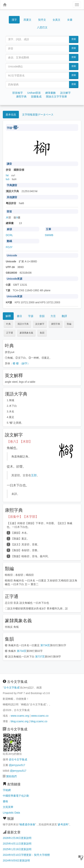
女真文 (56, 20)
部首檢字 (18, 93)
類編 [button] (69, 324)
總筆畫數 (51, 93)
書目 (19, 316)
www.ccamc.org (20, 716)
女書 (70, 19)
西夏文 (28, 20)
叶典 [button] (8, 324)
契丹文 (42, 20)
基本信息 (11, 115)
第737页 (40, 657)
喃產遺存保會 (27, 824)
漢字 (14, 20)
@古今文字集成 (18, 759)
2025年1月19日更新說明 (17, 849)
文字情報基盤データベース (38, 115)
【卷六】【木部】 (19, 442)
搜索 (74, 39)
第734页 (45, 645)
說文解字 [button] (40, 324)
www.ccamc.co (40, 716)
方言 (53, 316)
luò (8, 179)
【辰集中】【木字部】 (23, 517)
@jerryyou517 (17, 765)
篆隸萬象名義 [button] (26, 333)
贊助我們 (11, 776)
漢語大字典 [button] (23, 324)
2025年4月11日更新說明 (17, 844)
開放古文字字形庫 (56, 97)
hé (7, 175)
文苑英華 (8, 807)
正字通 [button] (10, 333)
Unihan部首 (34, 93)
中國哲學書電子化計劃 (16, 796)
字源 (31, 316)
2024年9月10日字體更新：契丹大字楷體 (26, 855)
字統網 (7, 790)
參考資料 (63, 824)
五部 (34, 475)
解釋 (8, 316)
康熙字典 (21, 97)
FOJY (9, 247)
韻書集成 (36, 97)
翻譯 (64, 316)
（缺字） (25, 363)
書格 (5, 801)
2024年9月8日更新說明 (16, 860)
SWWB (49, 235)
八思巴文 (42, 27)
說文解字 (65, 93)
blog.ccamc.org (20, 721)
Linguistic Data (11, 813)
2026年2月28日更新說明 (17, 838)
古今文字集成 (12, 688)
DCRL (9, 235)
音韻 (42, 316)
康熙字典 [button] (56, 324)
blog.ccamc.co (39, 721)
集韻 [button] (42, 333)
